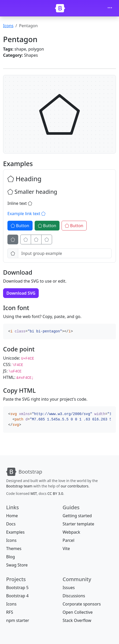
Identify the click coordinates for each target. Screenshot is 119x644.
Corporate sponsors (82, 604)
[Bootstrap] (60, 8)
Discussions (74, 596)
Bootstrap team (19, 486)
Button (20, 226)
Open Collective (78, 612)
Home (12, 516)
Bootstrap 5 (17, 588)
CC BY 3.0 (55, 493)
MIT (34, 493)
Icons (8, 26)
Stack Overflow (77, 620)
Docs (11, 524)
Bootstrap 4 (17, 596)
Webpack (71, 532)
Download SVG (21, 293)
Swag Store (17, 565)
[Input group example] (65, 253)
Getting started (77, 516)
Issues (69, 588)
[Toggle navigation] (110, 8)
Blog (11, 557)
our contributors (75, 486)
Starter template (78, 524)
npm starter (18, 620)
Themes (14, 549)
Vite (66, 549)
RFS (10, 612)
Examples (15, 532)
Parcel (68, 540)
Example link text (26, 214)
